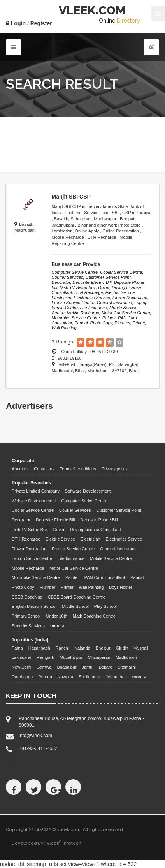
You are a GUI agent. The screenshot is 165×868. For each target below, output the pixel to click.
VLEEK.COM (92, 10)
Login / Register (29, 23)
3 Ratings (62, 342)
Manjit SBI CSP (71, 197)
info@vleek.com (35, 736)
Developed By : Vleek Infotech (47, 843)
